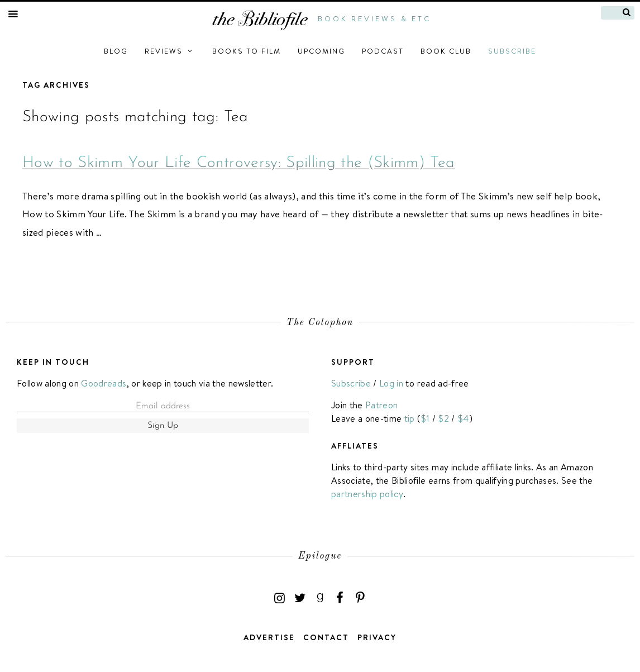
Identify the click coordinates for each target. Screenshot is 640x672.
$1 (425, 418)
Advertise (269, 637)
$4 (463, 418)
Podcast (383, 51)
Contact (326, 637)
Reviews (170, 51)
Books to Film (247, 51)
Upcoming (321, 51)
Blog (116, 51)
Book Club (446, 51)
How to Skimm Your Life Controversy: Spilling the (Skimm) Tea (238, 163)
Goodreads (104, 383)
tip (410, 418)
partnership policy (367, 494)
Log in (391, 383)
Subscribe (512, 51)
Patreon (381, 405)
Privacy (377, 637)
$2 (443, 418)
